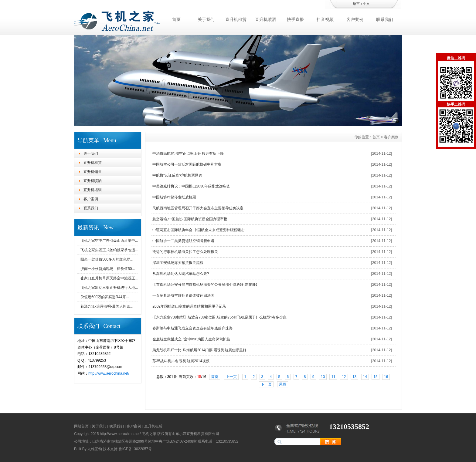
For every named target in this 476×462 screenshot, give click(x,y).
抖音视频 (325, 19)
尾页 (283, 384)
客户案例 (355, 19)
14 (365, 377)
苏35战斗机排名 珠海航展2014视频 (181, 361)
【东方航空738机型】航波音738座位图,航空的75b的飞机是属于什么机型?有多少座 (219, 317)
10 (323, 377)
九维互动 (95, 449)
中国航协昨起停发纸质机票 (174, 197)
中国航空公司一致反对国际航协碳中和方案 (187, 164)
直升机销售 (93, 172)
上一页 (231, 377)
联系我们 (385, 19)
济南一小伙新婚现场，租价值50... (108, 269)
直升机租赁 (236, 19)
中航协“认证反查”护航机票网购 (177, 175)
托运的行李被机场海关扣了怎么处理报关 (185, 252)
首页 (176, 19)
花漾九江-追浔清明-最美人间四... (107, 306)
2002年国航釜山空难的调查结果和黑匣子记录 (189, 306)
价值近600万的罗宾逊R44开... (105, 297)
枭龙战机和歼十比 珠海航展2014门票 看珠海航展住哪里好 (199, 350)
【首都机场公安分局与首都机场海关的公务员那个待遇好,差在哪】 (206, 285)
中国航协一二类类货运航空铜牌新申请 (183, 241)
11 (333, 377)
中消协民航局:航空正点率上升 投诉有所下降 (188, 153)
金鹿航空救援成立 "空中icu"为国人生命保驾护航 (191, 339)
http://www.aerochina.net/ (109, 373)
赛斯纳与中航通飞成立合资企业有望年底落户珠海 (192, 328)
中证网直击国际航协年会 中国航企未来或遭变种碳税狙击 (198, 230)
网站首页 (81, 426)
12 (344, 377)
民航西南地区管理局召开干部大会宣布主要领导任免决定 (198, 208)
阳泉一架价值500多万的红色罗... (107, 259)
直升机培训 (93, 190)
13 (354, 377)
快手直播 (295, 19)
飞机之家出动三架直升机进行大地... (109, 288)
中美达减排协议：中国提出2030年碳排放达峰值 (191, 186)
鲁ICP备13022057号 (135, 449)
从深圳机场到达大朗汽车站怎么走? (181, 274)
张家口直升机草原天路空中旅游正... (109, 278)
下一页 (266, 384)
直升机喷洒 (266, 19)
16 (386, 377)
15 (375, 377)
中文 (366, 4)
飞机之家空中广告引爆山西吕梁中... (109, 241)
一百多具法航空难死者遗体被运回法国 (183, 295)
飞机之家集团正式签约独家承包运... (109, 250)
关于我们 (206, 19)
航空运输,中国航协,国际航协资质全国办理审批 (190, 219)
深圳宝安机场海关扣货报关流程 (178, 263)
